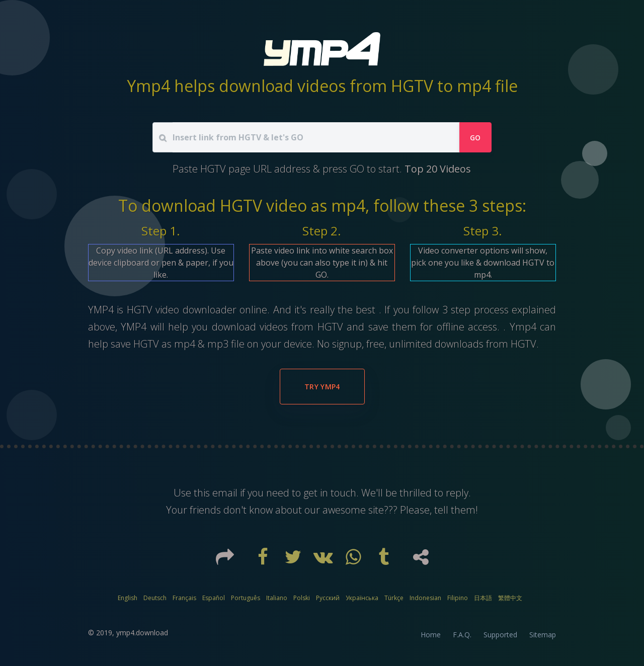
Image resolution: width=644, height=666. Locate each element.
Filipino (458, 598)
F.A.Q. (462, 635)
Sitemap (543, 635)
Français (184, 598)
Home (431, 635)
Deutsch (155, 598)
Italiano (277, 598)
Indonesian (425, 598)
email (225, 493)
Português (246, 598)
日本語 (483, 598)
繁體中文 (510, 598)
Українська (362, 598)
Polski (302, 598)
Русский (328, 598)
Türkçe (394, 598)
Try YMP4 (322, 387)
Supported (500, 635)
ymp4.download (142, 633)
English (128, 598)
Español (214, 598)
